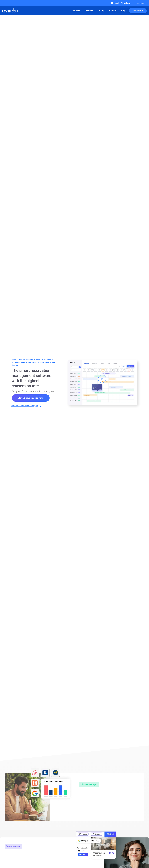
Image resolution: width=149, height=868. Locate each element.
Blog (123, 11)
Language (141, 3)
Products (89, 11)
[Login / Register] (112, 3)
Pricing (101, 11)
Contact (113, 11)
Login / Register (123, 3)
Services (76, 11)
